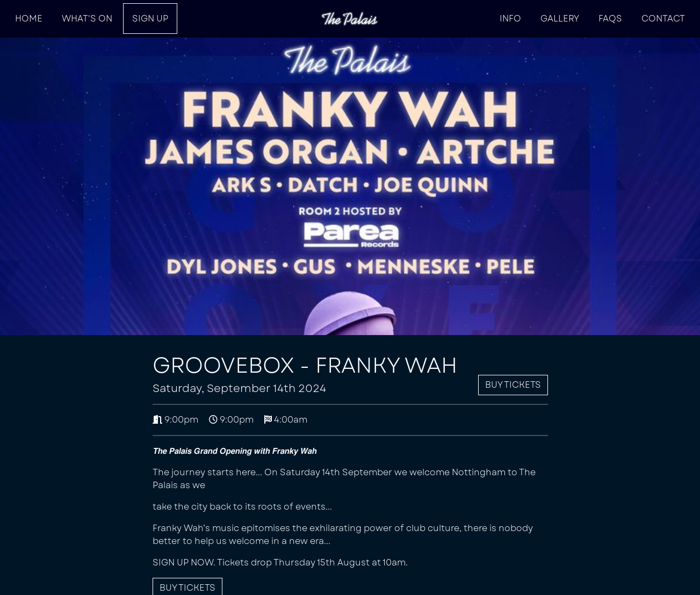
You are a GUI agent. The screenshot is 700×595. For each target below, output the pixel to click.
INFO (510, 19)
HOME (29, 19)
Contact (663, 19)
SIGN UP (150, 19)
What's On (87, 19)
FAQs (610, 19)
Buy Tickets (513, 385)
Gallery (560, 19)
